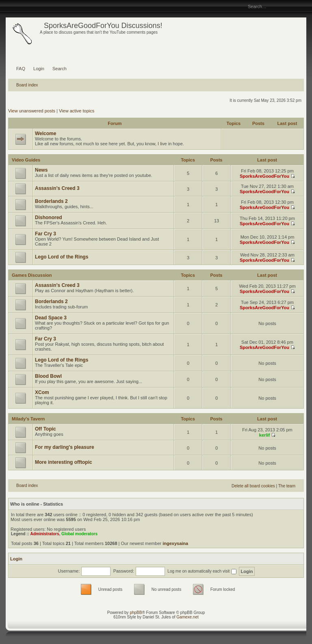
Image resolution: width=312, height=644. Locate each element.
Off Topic (45, 429)
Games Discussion (32, 275)
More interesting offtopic (64, 462)
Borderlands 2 (51, 201)
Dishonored (49, 218)
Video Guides (26, 160)
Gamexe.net (187, 617)
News (41, 170)
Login (39, 69)
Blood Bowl (48, 376)
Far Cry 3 (45, 234)
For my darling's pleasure (65, 447)
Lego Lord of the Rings (62, 257)
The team (287, 486)
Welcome (45, 134)
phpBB (136, 613)
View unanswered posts (32, 111)
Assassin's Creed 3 (57, 188)
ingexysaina (175, 543)
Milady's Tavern (28, 419)
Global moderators (79, 534)
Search (60, 69)
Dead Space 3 (51, 318)
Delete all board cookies (253, 486)
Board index (27, 85)
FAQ (21, 69)
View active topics (77, 111)
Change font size (12, 6)
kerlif (264, 435)
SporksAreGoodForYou (264, 176)
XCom (42, 392)
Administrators (44, 534)
